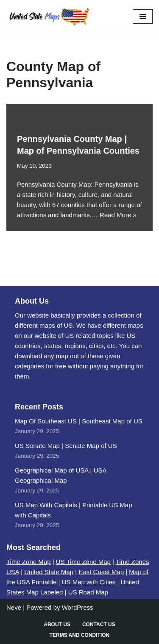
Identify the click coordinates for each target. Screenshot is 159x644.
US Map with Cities (89, 582)
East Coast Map (101, 572)
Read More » (118, 215)
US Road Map (88, 592)
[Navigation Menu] (143, 17)
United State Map (49, 572)
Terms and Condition (80, 635)
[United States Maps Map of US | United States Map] (49, 17)
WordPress (78, 607)
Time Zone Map (28, 562)
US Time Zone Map (83, 562)
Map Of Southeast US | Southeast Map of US (79, 421)
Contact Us (99, 625)
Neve (14, 607)
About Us (57, 625)
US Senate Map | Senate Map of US (66, 446)
